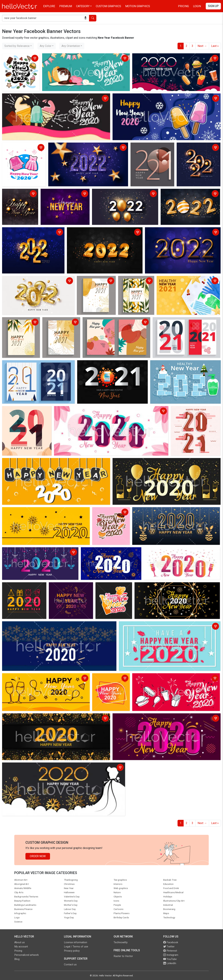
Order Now (38, 856)
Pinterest (170, 951)
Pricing (183, 6)
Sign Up (213, 6)
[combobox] (18, 46)
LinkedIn (170, 963)
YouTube (170, 959)
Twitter (169, 947)
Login (197, 6)
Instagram (171, 955)
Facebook (171, 942)
